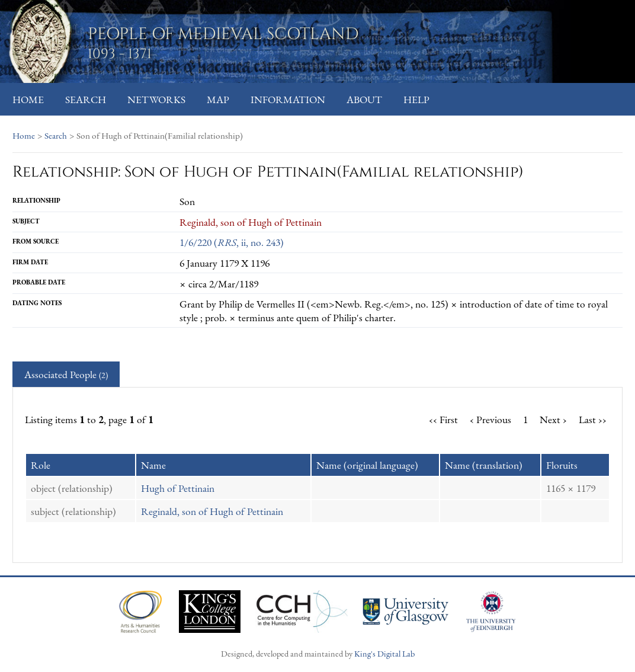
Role (41, 465)
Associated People (66, 374)
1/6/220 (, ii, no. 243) (232, 242)
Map (218, 99)
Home (28, 99)
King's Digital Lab (384, 653)
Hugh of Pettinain (178, 488)
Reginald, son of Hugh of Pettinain (212, 511)
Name (153, 465)
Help (416, 99)
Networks (156, 99)
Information (288, 99)
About (364, 99)
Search (86, 99)
